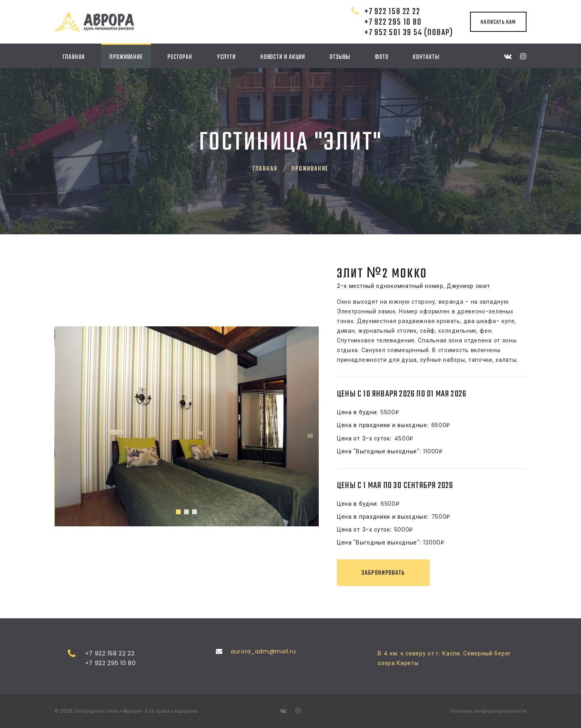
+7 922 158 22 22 (392, 12)
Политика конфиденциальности (488, 711)
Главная (74, 57)
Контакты (426, 57)
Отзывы (340, 57)
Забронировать (383, 573)
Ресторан (180, 57)
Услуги (226, 57)
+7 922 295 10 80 (393, 22)
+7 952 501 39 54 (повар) (409, 33)
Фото (382, 57)
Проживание (126, 57)
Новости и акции (283, 57)
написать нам (498, 22)
